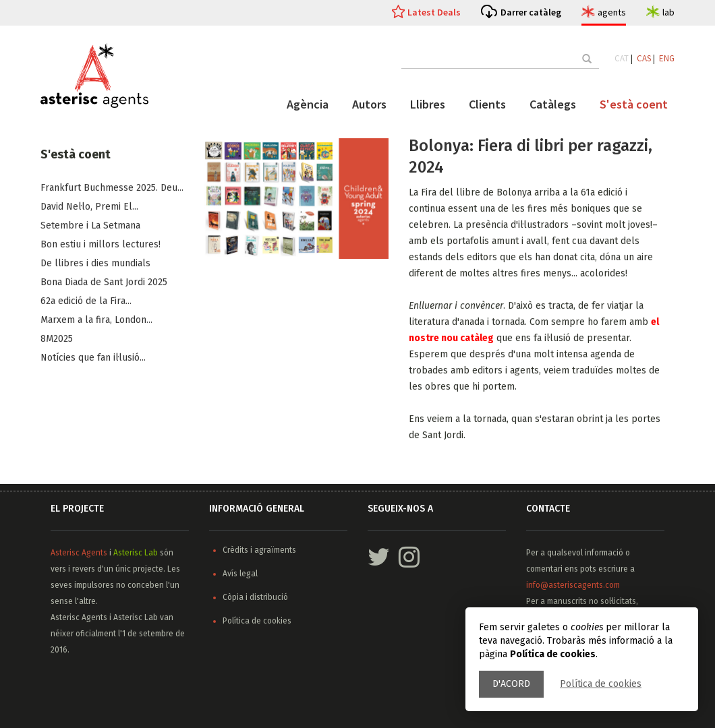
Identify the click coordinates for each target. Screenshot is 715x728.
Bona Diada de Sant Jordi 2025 (104, 283)
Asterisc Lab (136, 553)
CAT (622, 58)
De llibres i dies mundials (95, 264)
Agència (308, 104)
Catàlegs (553, 104)
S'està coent (634, 104)
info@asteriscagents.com (573, 585)
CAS (644, 58)
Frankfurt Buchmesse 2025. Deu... (112, 188)
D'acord (511, 684)
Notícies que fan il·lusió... (93, 358)
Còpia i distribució (255, 597)
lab (668, 12)
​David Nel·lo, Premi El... (89, 207)
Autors (369, 104)
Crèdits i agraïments (259, 550)
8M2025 (57, 339)
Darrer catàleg (531, 12)
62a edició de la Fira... (86, 302)
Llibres (428, 104)
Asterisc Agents (79, 553)
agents (612, 12)
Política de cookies (601, 684)
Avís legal (240, 574)
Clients (487, 104)
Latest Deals (434, 12)
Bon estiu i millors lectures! (101, 245)
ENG (667, 58)
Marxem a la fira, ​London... (96, 321)
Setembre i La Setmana (90, 226)
